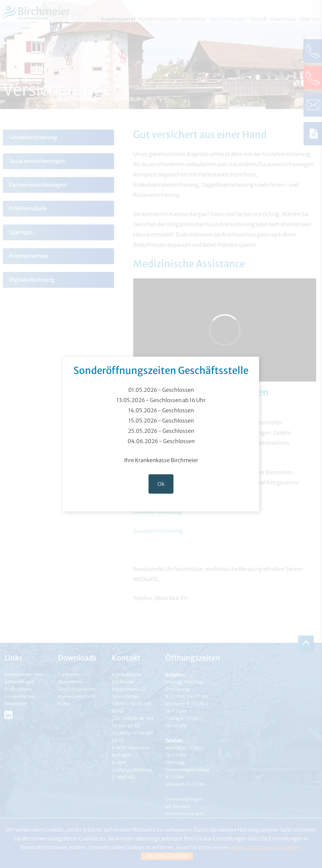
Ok (161, 484)
